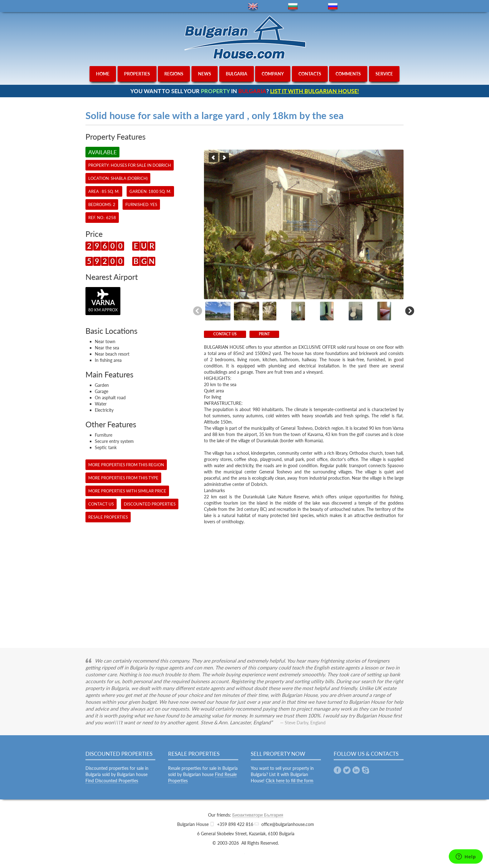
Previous (213, 157)
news (205, 74)
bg (293, 6)
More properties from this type (123, 478)
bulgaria (237, 74)
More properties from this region (126, 465)
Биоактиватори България (258, 815)
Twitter (347, 770)
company (273, 74)
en (253, 6)
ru (333, 6)
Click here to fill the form (290, 781)
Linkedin (356, 770)
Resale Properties (108, 517)
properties (137, 74)
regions (174, 74)
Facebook (337, 770)
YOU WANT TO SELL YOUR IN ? (245, 91)
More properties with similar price (127, 491)
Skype (366, 770)
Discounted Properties (150, 504)
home (103, 74)
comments (348, 74)
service (384, 74)
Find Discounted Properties (112, 781)
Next (224, 157)
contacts (310, 74)
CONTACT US (225, 334)
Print (264, 334)
